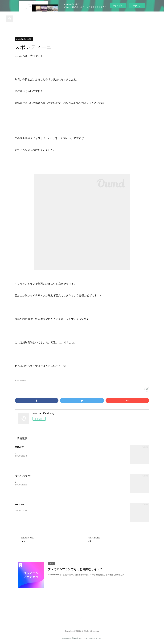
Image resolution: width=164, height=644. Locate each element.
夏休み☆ (19, 447)
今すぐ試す (118, 6)
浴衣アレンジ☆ (23, 476)
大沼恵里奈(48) (20, 380)
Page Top (82, 618)
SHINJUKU (20, 505)
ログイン (137, 6)
